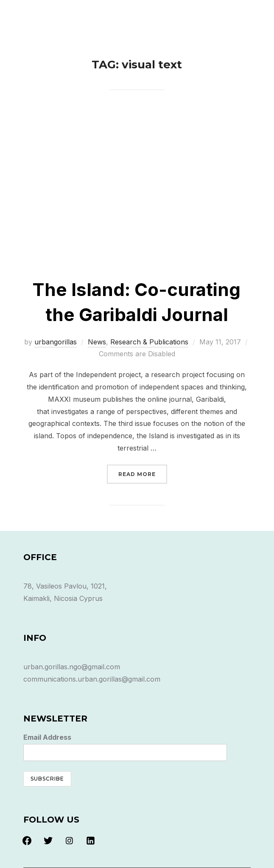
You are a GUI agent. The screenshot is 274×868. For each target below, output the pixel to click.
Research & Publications (149, 342)
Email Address (47, 737)
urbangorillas (56, 342)
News (97, 342)
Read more (143, 473)
